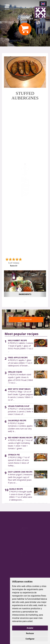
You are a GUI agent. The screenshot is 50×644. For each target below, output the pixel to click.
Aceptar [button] (30, 628)
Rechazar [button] (30, 633)
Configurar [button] (30, 639)
